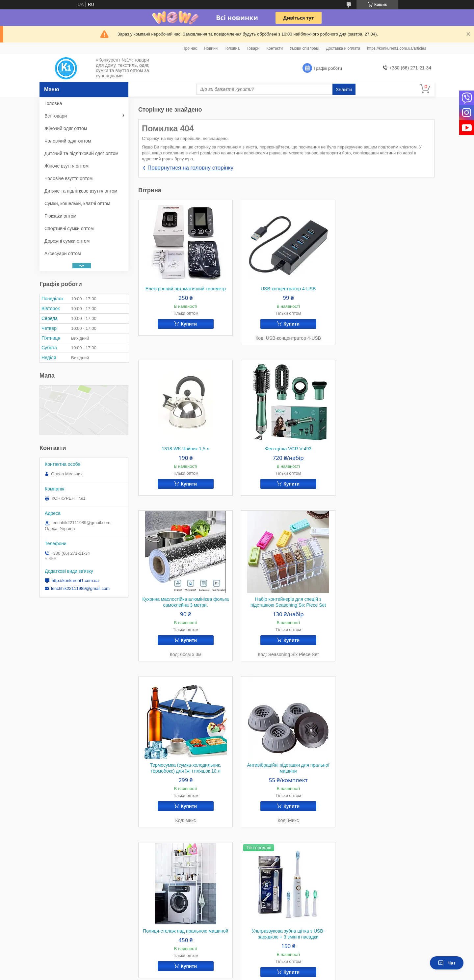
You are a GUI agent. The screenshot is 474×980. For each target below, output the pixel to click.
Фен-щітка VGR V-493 (185, 449)
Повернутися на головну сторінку (190, 168)
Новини (211, 48)
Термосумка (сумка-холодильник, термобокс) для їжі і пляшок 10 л (185, 618)
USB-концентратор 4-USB (286, 289)
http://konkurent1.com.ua (75, 581)
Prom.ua (268, 968)
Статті (54, 915)
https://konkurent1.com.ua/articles (396, 48)
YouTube (156, 915)
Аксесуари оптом (63, 253)
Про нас (190, 48)
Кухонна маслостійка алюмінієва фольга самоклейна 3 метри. (286, 452)
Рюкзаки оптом (60, 216)
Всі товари (56, 116)
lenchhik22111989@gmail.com (80, 588)
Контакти (275, 48)
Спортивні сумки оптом (69, 228)
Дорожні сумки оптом (67, 241)
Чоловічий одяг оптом (68, 141)
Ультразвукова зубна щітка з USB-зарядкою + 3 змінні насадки (185, 783)
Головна (232, 48)
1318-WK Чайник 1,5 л (388, 289)
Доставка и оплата (343, 48)
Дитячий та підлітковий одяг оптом (81, 153)
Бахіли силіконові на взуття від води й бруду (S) (388, 783)
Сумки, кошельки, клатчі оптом (77, 203)
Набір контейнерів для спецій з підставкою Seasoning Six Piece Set (388, 452)
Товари (253, 48)
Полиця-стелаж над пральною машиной (388, 615)
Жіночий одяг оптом (66, 128)
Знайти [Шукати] (344, 89)
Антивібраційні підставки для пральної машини (286, 618)
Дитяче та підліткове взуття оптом (81, 191)
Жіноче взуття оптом (66, 166)
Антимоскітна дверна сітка (286, 781)
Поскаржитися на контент (228, 974)
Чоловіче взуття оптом (68, 178)
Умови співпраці (304, 48)
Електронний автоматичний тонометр (185, 289)
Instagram (157, 907)
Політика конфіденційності (279, 974)
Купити (188, 324)
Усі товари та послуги (407, 856)
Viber (152, 898)
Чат (447, 963)
